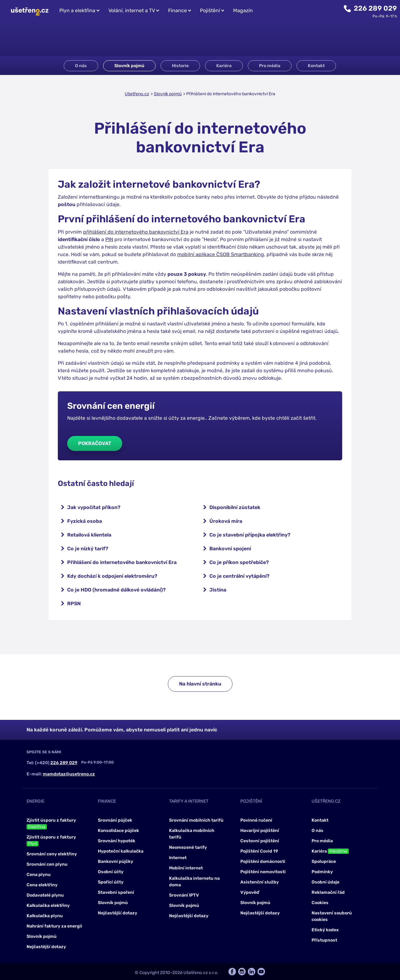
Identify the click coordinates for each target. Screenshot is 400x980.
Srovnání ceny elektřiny (52, 854)
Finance (177, 10)
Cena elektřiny (42, 885)
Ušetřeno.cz (137, 94)
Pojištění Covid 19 (259, 851)
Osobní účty (111, 872)
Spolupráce (324, 861)
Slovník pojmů (129, 66)
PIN (109, 239)
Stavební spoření (116, 892)
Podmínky (322, 872)
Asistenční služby (260, 882)
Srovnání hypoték (117, 841)
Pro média (270, 66)
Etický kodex (325, 930)
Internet (178, 858)
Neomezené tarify (188, 847)
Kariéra (224, 66)
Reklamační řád (328, 892)
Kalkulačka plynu (45, 916)
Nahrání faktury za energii (54, 926)
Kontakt (316, 66)
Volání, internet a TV (132, 10)
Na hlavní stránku (200, 684)
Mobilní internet (186, 868)
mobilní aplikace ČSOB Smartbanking (221, 254)
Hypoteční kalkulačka (121, 851)
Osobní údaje (325, 882)
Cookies (320, 903)
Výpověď (250, 892)
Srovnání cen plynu (47, 864)
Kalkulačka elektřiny (48, 906)
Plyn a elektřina (77, 10)
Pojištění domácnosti (263, 861)
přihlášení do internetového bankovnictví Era (136, 232)
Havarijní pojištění (260, 831)
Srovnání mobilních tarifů (196, 820)
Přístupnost (324, 940)
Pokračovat (95, 443)
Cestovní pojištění (260, 841)
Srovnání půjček (115, 820)
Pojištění (210, 10)
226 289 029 (375, 8)
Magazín (243, 10)
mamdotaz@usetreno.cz (69, 774)
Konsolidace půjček (118, 831)
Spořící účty (111, 882)
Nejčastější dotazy (46, 947)
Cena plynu (39, 875)
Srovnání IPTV (184, 895)
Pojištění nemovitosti (263, 872)
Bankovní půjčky (115, 861)
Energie (35, 801)
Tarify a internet (189, 801)
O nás (81, 66)
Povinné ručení (256, 820)
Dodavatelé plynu (45, 895)
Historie (180, 66)
